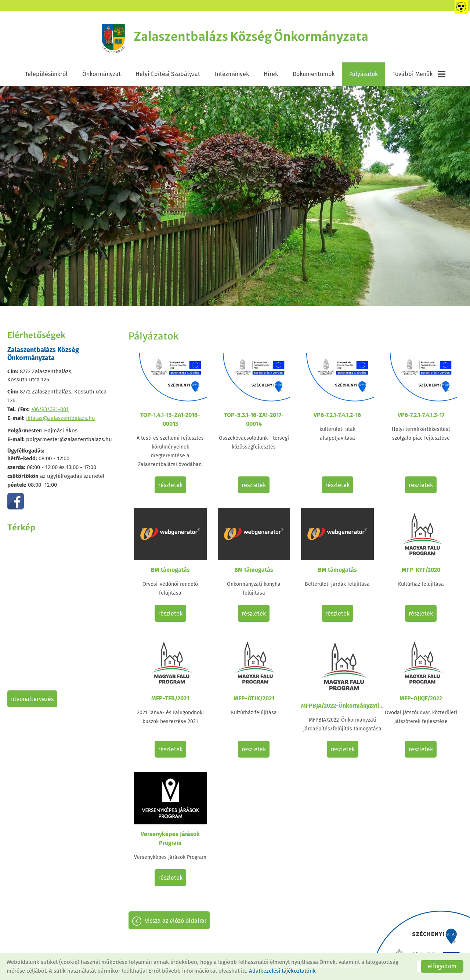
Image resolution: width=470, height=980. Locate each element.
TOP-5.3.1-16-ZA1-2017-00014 (254, 419)
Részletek (170, 485)
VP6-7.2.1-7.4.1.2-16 (337, 415)
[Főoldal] (113, 39)
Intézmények (232, 74)
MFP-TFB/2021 (170, 698)
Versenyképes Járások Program (170, 839)
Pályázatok (364, 74)
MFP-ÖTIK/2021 (254, 698)
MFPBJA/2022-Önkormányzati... (342, 706)
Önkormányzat (102, 74)
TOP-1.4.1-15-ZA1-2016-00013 (170, 419)
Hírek (271, 74)
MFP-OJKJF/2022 (421, 698)
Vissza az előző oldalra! (176, 921)
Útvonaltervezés (32, 699)
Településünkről (46, 74)
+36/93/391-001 (50, 409)
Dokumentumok (314, 74)
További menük (419, 74)
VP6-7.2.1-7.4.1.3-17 (421, 415)
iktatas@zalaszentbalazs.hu (61, 418)
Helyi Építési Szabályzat (168, 74)
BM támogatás (170, 570)
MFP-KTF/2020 (421, 570)
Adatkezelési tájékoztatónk (282, 971)
